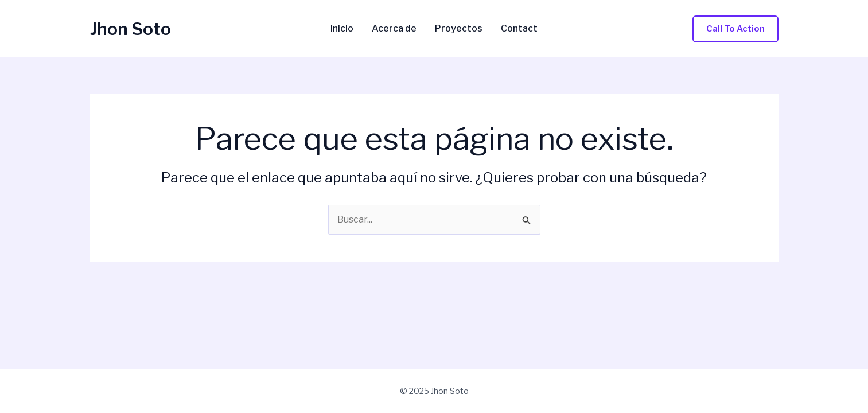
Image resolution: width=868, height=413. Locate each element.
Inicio (342, 29)
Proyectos (459, 29)
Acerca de (394, 29)
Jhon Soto (131, 29)
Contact (519, 29)
